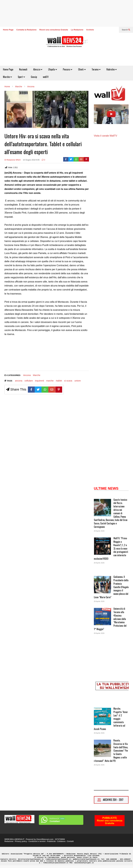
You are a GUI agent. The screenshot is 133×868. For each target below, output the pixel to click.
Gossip (34, 77)
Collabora (61, 841)
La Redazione (77, 30)
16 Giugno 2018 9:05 (31, 160)
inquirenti (40, 381)
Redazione (9, 841)
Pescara (68, 69)
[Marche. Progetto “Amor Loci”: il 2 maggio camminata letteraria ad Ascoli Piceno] (102, 717)
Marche (7, 77)
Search (126, 30)
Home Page (8, 30)
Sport (21, 77)
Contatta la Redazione (26, 30)
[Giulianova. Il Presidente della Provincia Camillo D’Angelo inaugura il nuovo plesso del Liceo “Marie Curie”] (102, 585)
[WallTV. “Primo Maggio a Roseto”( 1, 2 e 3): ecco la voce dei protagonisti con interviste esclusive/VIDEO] (102, 546)
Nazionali (23, 69)
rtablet (59, 381)
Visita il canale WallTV (105, 136)
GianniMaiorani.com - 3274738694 (51, 839)
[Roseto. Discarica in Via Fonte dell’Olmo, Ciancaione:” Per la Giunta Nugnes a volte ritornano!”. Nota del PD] (102, 749)
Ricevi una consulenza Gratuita (54, 30)
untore (78, 381)
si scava (68, 381)
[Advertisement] (16, 355)
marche (50, 381)
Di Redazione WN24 (13, 160)
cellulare (29, 381)
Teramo (96, 69)
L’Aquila (53, 69)
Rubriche (112, 69)
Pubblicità (51, 841)
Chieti (82, 69)
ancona (19, 381)
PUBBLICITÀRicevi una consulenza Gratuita (110, 821)
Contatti (70, 841)
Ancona (27, 375)
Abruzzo (38, 69)
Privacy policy (21, 841)
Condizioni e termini (37, 841)
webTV (46, 77)
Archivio (90, 30)
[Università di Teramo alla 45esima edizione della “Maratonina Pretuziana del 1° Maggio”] (102, 617)
